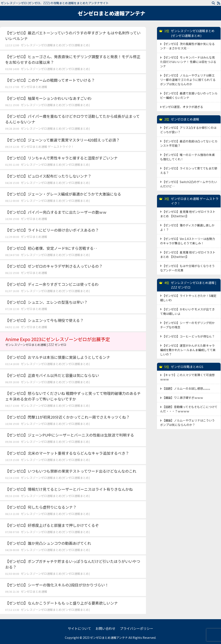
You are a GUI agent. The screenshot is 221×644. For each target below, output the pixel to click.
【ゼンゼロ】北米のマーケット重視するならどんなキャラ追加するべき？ (67, 453)
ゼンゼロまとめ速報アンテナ (112, 13)
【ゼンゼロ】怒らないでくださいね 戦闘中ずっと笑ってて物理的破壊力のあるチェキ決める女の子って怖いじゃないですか (73, 396)
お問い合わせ (105, 628)
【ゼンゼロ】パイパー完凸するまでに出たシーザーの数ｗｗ (56, 212)
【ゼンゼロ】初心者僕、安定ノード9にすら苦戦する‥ (51, 248)
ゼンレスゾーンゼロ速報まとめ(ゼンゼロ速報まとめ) (55, 45)
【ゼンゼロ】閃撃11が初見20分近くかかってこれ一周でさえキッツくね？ (67, 417)
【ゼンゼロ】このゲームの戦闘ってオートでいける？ (50, 80)
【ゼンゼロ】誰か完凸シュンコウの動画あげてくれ (48, 543)
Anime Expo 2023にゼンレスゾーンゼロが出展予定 (73, 341)
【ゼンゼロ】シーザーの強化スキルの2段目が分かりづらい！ (57, 585)
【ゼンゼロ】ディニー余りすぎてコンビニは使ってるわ (52, 284)
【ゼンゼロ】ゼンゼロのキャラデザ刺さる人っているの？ (54, 266)
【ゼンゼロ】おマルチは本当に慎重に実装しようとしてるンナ (58, 357)
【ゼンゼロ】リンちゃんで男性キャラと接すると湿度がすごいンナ (61, 158)
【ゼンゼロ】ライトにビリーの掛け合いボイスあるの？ (52, 230)
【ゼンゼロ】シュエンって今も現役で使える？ (44, 320)
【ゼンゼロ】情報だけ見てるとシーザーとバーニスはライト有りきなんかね (69, 489)
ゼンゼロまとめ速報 (34, 87)
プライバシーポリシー (137, 628)
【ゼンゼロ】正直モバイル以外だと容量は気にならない (52, 375)
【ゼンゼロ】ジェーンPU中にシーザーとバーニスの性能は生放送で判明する (70, 435)
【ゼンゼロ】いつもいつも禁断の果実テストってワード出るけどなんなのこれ (71, 471)
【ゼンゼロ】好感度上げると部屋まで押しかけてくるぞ (52, 525)
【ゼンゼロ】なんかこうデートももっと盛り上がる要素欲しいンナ (62, 603)
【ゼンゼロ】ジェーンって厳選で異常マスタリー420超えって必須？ (62, 140)
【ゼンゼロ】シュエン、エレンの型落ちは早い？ (46, 302)
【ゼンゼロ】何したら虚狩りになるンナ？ (41, 507)
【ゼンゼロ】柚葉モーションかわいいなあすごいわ (48, 98)
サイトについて (79, 628)
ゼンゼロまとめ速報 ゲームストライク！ (47, 147)
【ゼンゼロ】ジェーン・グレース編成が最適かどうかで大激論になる (63, 194)
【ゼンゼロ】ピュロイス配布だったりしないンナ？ (48, 176)
